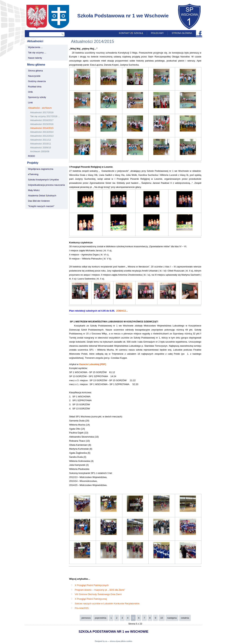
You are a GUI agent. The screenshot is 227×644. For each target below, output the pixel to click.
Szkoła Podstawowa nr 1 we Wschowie (123, 16)
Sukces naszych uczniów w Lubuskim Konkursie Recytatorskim (107, 604)
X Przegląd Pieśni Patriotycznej (91, 599)
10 (162, 618)
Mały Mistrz (34, 190)
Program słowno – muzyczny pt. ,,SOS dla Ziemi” (100, 590)
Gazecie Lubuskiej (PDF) (93, 364)
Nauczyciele (34, 76)
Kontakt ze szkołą (131, 33)
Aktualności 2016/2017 (42, 120)
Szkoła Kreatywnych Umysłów (43, 180)
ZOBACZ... (122, 311)
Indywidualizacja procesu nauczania (46, 185)
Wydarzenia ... (35, 47)
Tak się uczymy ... (37, 53)
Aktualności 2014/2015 (42, 128)
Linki (30, 103)
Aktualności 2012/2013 (42, 136)
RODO (31, 156)
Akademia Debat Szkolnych (42, 196)
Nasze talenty (35, 58)
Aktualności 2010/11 (41, 144)
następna (172, 618)
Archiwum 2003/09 (40, 151)
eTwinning (33, 174)
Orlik (30, 92)
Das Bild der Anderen (39, 201)
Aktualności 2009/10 (41, 148)
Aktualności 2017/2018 (42, 112)
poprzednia (101, 618)
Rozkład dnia (35, 87)
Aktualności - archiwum (40, 108)
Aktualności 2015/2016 (42, 124)
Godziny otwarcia (37, 81)
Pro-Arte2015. (82, 608)
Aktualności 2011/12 (41, 140)
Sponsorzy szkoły (37, 97)
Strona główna (182, 33)
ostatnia (185, 618)
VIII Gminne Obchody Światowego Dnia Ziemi (98, 594)
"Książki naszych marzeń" (41, 206)
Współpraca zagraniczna (41, 169)
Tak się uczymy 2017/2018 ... (45, 116)
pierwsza (86, 618)
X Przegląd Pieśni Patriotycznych (92, 585)
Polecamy (157, 33)
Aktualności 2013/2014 (42, 132)
